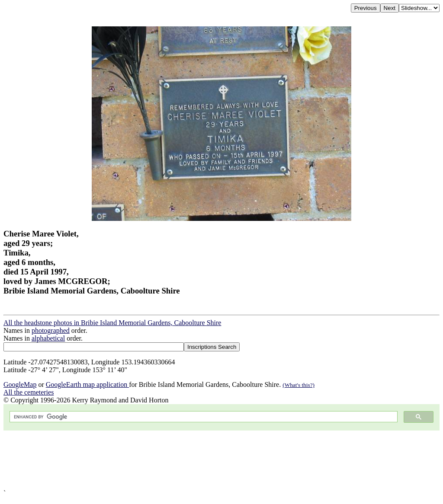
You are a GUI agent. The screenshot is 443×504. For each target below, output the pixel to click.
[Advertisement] (221, 460)
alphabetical (48, 338)
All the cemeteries (29, 392)
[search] (203, 417)
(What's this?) (299, 385)
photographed (51, 330)
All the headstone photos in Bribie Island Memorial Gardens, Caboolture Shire (112, 323)
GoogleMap (20, 384)
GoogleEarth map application (87, 384)
